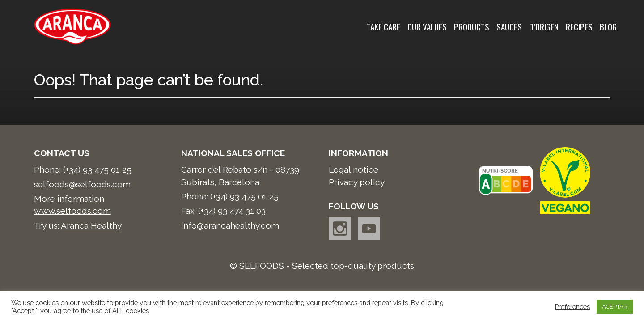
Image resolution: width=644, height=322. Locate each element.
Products (472, 27)
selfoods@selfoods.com (82, 184)
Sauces (509, 27)
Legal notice (354, 169)
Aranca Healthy (91, 225)
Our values (427, 27)
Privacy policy (357, 182)
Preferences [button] (572, 307)
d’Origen (544, 27)
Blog (608, 27)
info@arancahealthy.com (230, 225)
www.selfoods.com (72, 211)
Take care (383, 27)
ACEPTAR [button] (615, 307)
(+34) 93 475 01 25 (97, 169)
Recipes (579, 27)
